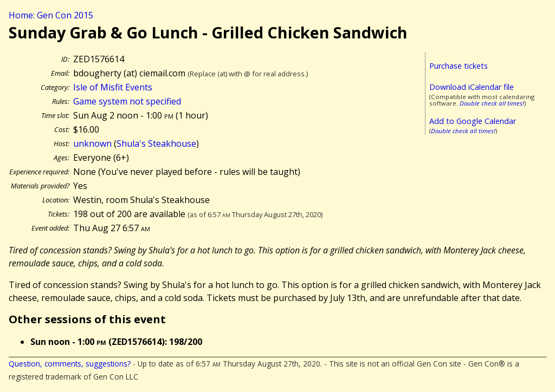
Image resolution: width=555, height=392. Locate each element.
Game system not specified (127, 101)
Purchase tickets (459, 66)
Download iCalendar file (472, 87)
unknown (92, 143)
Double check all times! (492, 103)
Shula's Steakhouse (156, 143)
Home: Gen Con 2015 (51, 15)
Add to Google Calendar (473, 121)
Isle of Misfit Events (113, 87)
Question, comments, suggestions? (70, 364)
